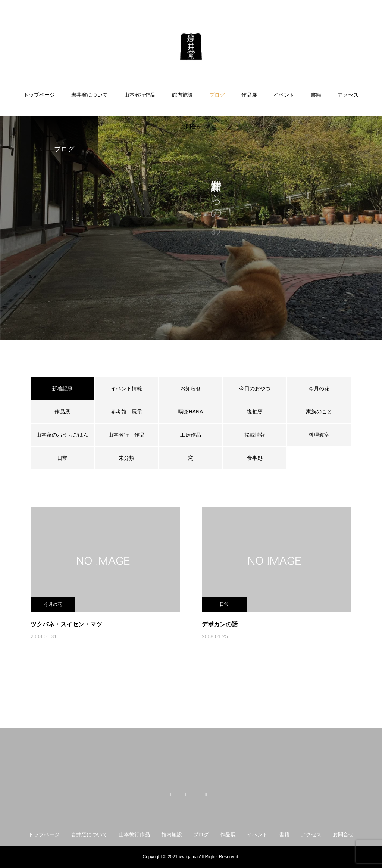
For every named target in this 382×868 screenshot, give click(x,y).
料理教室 (319, 435)
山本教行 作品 (126, 435)
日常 (62, 458)
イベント (284, 95)
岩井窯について (90, 95)
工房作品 (191, 435)
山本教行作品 (140, 95)
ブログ (217, 95)
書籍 (316, 95)
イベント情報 (126, 388)
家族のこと (319, 412)
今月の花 (319, 388)
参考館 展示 (126, 412)
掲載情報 (255, 435)
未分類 (126, 458)
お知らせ (191, 388)
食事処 (255, 458)
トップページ (39, 95)
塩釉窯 (257, 412)
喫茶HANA (191, 412)
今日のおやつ (255, 388)
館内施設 (182, 95)
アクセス (348, 95)
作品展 (249, 95)
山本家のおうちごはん (62, 435)
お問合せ (191, 127)
